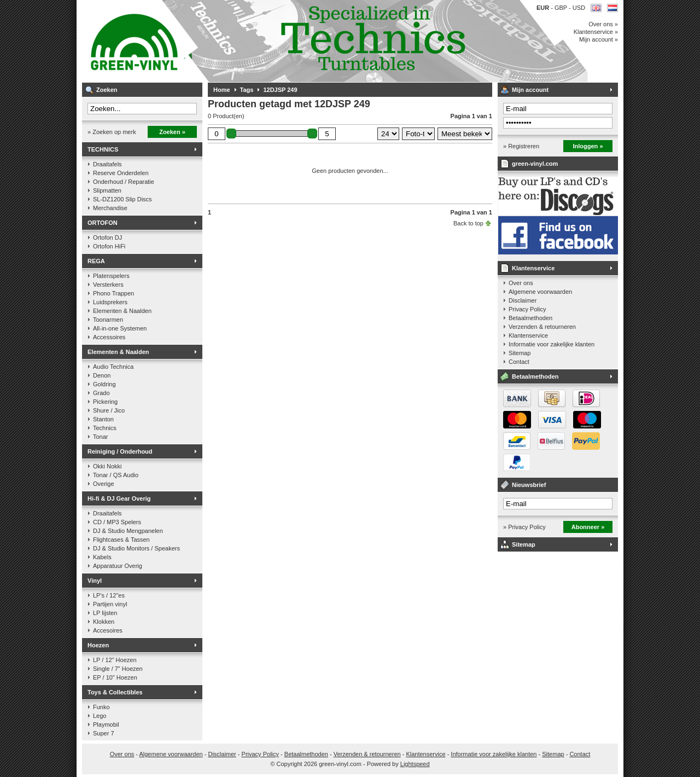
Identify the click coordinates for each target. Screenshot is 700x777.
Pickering (105, 402)
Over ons (521, 283)
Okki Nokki (107, 466)
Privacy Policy (527, 309)
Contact (519, 362)
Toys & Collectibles (115, 692)
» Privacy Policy (524, 527)
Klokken (104, 622)
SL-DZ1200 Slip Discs (122, 199)
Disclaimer (523, 300)
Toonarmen (108, 320)
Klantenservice (533, 268)
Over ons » (603, 24)
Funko (101, 707)
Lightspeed (415, 764)
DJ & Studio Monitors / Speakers (136, 548)
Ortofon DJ (107, 237)
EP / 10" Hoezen (115, 677)
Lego (100, 716)
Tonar (101, 437)
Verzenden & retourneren (542, 327)
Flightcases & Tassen (121, 540)
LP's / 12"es (109, 595)
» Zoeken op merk (112, 132)
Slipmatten (107, 190)
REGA (96, 261)
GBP (562, 8)
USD (579, 8)
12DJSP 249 (280, 90)
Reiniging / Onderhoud (120, 451)
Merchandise (110, 208)
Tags (247, 90)
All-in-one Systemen (120, 328)
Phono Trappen (113, 293)
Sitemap (520, 353)
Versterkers (108, 285)
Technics (105, 428)
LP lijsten (105, 613)
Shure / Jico (109, 410)
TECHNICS (103, 149)
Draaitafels (107, 164)
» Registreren (521, 146)
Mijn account (530, 90)
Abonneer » (588, 527)
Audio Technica (113, 367)
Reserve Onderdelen (121, 173)
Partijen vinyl (110, 604)
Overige (104, 484)
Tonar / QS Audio (116, 475)
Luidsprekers (110, 302)
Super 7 (104, 733)
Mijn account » (599, 39)
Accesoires (108, 630)
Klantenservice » (596, 32)
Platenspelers (111, 276)
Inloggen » (588, 146)
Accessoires (109, 337)
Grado (101, 393)
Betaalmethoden (530, 318)
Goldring (104, 384)
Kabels (102, 557)
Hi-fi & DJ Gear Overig (119, 498)
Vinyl (95, 581)
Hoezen (98, 645)
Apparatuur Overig (118, 566)
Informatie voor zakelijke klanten (552, 344)
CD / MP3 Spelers (117, 522)
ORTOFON (103, 223)
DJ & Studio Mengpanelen (128, 531)
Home (222, 90)
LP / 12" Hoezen (115, 660)
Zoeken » (172, 132)
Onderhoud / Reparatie (124, 182)
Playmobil (106, 724)
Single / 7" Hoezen (118, 669)
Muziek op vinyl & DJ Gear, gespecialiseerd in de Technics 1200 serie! (227, 41)
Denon (102, 375)
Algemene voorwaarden (540, 292)
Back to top (468, 223)
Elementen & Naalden (122, 311)
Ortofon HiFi (109, 246)
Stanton (103, 419)
